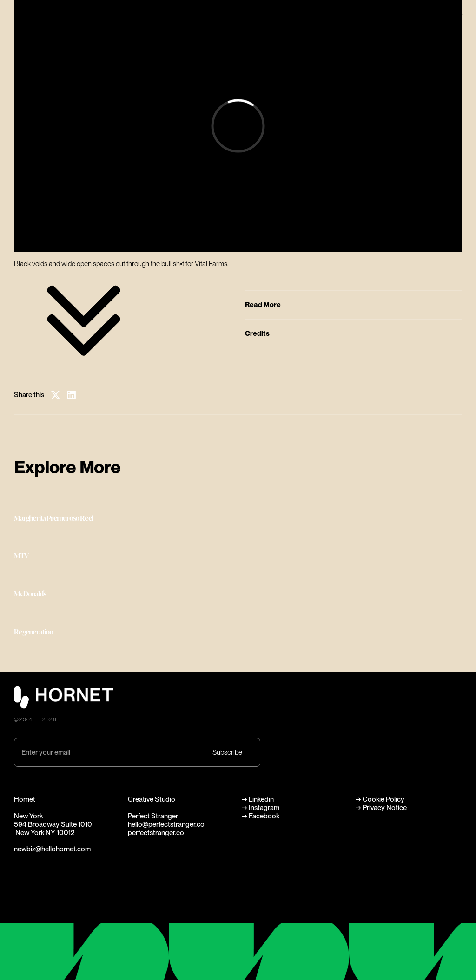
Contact (334, 37)
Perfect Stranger (437, 16)
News (330, 26)
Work (246, 16)
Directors (252, 26)
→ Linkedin (258, 799)
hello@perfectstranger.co (166, 824)
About (331, 16)
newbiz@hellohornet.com (52, 849)
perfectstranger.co (156, 833)
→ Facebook (261, 816)
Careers (250, 37)
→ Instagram (261, 808)
